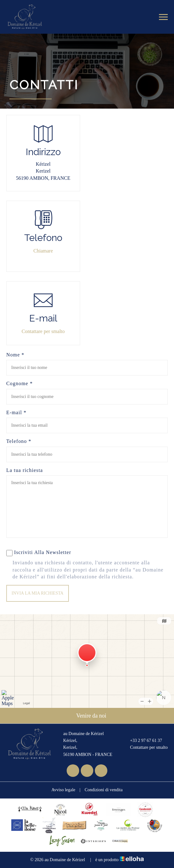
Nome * (15, 355)
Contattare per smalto (43, 331)
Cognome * (20, 383)
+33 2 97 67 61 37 (142, 741)
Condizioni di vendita (103, 790)
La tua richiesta (25, 470)
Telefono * (19, 441)
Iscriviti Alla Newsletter (39, 553)
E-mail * (16, 412)
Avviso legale (63, 790)
